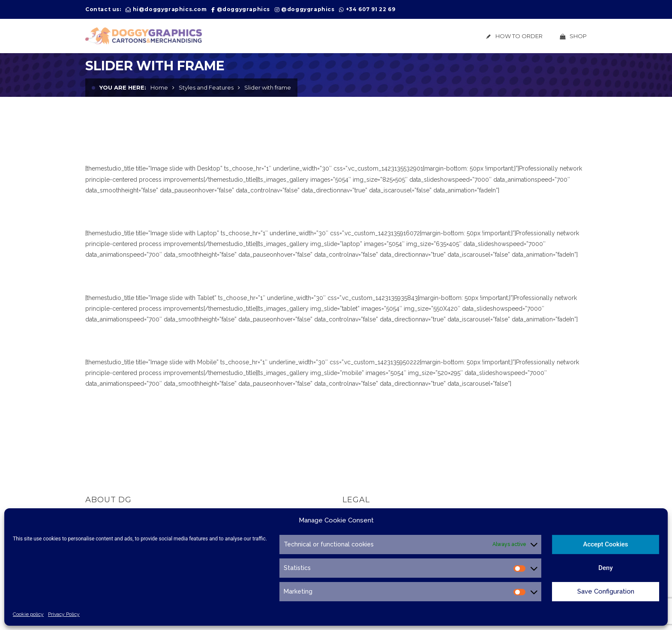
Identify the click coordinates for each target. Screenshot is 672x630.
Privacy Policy (64, 614)
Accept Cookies (605, 544)
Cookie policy (28, 614)
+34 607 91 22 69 (371, 9)
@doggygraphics (243, 9)
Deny (606, 568)
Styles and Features (206, 87)
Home (159, 87)
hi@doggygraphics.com (170, 9)
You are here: (123, 87)
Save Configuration (606, 591)
